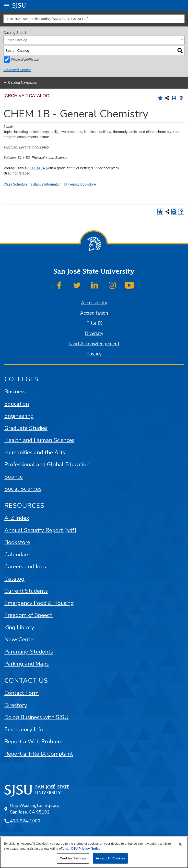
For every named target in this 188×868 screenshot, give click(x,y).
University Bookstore (80, 184)
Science (14, 477)
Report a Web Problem (34, 741)
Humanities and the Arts (35, 452)
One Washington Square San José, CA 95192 (35, 809)
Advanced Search (17, 70)
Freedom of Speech (29, 615)
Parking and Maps (27, 664)
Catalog (14, 579)
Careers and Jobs (25, 567)
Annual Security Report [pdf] (40, 530)
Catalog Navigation (23, 82)
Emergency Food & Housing (39, 603)
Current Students (26, 591)
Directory (16, 705)
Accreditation (94, 313)
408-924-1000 (25, 821)
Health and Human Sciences (39, 440)
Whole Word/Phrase (25, 60)
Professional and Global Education (47, 464)
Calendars (17, 554)
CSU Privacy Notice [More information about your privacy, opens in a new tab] (86, 848)
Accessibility (94, 303)
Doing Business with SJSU (36, 717)
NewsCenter (20, 639)
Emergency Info (24, 729)
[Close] (180, 844)
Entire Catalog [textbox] (16, 40)
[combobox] (94, 19)
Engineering (19, 416)
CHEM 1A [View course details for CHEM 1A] (37, 168)
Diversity (94, 334)
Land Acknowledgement (94, 344)
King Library (19, 627)
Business (15, 392)
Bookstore (17, 542)
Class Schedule (15, 184)
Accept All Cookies (110, 858)
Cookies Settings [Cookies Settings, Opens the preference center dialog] (73, 858)
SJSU (19, 5)
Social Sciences (23, 489)
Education (17, 404)
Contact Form (22, 693)
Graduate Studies (26, 428)
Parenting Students (29, 652)
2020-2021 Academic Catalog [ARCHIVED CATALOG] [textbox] (47, 19)
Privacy (94, 354)
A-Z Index (17, 518)
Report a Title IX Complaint (39, 754)
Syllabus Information (46, 184)
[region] (94, 852)
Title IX (94, 323)
